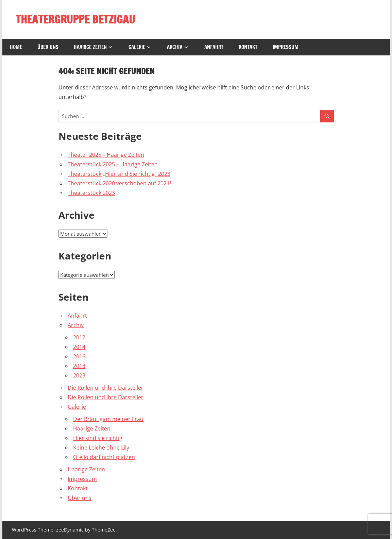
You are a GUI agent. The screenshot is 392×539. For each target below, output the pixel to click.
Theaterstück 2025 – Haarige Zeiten (113, 164)
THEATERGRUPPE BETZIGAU (75, 19)
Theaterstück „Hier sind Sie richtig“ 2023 (119, 174)
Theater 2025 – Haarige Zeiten (106, 155)
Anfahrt (214, 47)
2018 (79, 366)
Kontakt (248, 47)
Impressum (286, 47)
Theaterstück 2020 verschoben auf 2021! (119, 183)
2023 (79, 375)
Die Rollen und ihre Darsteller (106, 388)
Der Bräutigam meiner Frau (108, 419)
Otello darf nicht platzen (104, 457)
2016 (79, 356)
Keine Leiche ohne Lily (101, 448)
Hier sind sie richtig (98, 438)
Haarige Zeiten (90, 47)
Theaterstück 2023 (91, 193)
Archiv (175, 47)
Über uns (48, 47)
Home (16, 47)
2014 (79, 347)
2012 (79, 337)
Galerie (137, 47)
